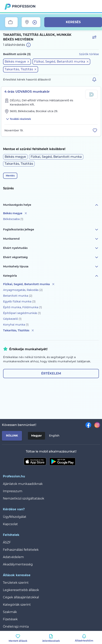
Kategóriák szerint (17, 605)
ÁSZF (7, 542)
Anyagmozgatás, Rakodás (23, 290)
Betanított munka (18, 296)
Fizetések (10, 619)
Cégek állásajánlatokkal (21, 597)
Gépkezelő (12, 319)
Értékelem (51, 373)
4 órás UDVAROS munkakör (27, 92)
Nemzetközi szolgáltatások (24, 498)
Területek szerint (16, 583)
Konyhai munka (16, 325)
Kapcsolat (10, 524)
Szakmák (10, 612)
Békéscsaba (13, 219)
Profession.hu (24, 6)
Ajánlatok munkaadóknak (23, 484)
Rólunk (12, 436)
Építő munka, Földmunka (23, 307)
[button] (17, 62)
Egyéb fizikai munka (19, 301)
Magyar (36, 436)
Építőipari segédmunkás (22, 313)
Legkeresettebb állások (21, 590)
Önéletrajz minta (16, 627)
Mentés (10, 176)
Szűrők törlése (89, 54)
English (54, 436)
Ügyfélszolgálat (15, 517)
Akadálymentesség (18, 564)
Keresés (73, 22)
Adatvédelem (13, 557)
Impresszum (13, 491)
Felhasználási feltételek (21, 550)
